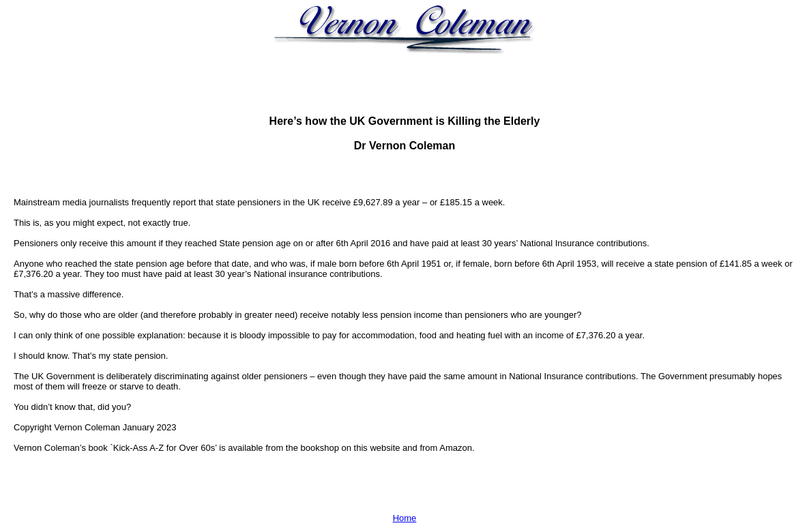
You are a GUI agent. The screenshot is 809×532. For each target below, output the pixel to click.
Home (405, 518)
